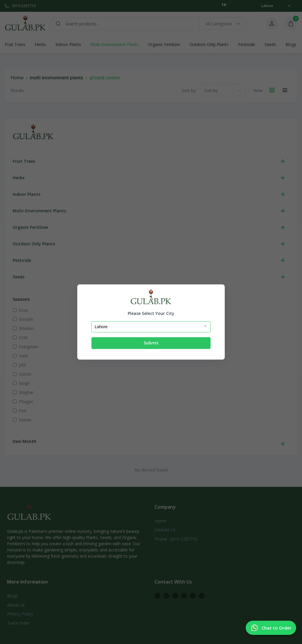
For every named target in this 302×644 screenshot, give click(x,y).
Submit (151, 343)
